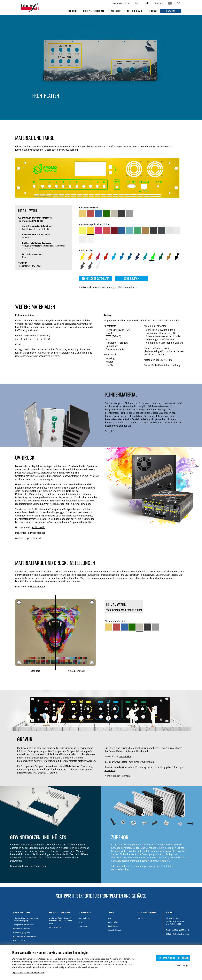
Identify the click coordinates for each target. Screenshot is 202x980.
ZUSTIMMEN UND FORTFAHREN (173, 958)
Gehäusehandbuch (121, 869)
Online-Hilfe (166, 360)
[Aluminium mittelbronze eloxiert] (114, 213)
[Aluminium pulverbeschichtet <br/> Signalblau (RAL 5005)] (122, 230)
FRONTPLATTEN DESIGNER (94, 11)
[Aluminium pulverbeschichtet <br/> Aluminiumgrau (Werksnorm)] (169, 230)
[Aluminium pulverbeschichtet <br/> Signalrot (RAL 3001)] (106, 230)
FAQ (109, 918)
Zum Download (56, 927)
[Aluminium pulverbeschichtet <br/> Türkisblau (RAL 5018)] (130, 230)
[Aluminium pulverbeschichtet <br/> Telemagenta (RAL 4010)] (98, 230)
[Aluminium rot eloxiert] (90, 213)
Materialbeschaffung (169, 365)
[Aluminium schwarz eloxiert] (122, 213)
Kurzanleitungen (114, 930)
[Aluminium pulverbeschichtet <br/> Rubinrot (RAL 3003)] (114, 230)
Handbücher (113, 926)
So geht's (110, 431)
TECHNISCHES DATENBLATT (96, 278)
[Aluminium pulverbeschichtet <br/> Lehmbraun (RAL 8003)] (145, 230)
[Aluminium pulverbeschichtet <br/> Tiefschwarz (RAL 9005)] (153, 230)
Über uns (159, 3)
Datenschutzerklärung (35, 973)
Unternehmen (84, 918)
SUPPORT (153, 11)
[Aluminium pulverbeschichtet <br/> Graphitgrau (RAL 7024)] (161, 230)
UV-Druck (171, 110)
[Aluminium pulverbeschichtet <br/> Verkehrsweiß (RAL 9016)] (90, 239)
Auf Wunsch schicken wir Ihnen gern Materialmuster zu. (108, 287)
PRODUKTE (73, 11)
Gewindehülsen (178, 107)
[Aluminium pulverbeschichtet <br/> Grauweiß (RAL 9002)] (83, 239)
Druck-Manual (38, 533)
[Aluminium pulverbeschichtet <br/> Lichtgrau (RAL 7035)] (177, 230)
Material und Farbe (131, 104)
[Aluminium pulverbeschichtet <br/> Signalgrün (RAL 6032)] (138, 230)
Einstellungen (183, 965)
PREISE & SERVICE (135, 11)
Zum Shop (141, 918)
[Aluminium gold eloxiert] (83, 213)
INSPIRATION (116, 11)
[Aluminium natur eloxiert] (130, 213)
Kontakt (37, 538)
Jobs (147, 3)
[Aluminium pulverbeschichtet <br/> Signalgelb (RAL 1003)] (90, 230)
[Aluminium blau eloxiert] (98, 213)
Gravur (157, 110)
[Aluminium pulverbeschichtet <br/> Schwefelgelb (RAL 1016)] (83, 230)
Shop (137, 3)
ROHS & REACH (131, 278)
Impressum (83, 926)
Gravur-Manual (147, 762)
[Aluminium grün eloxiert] (106, 213)
